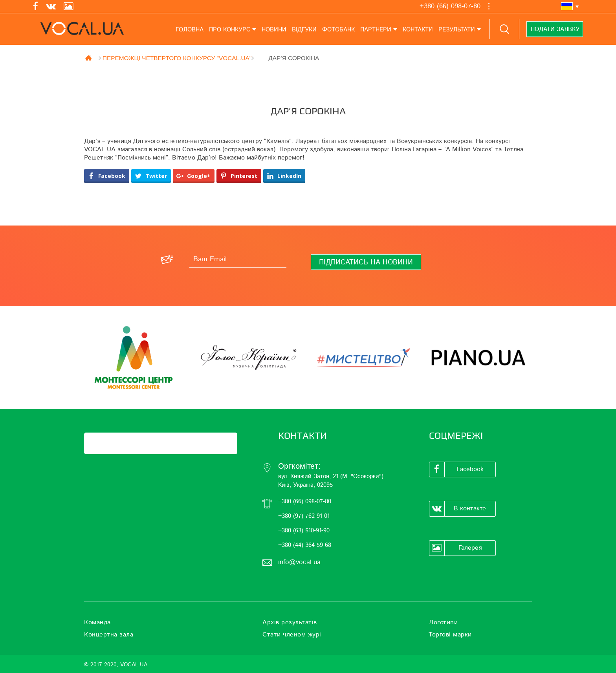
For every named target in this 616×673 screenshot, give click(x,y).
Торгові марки (450, 634)
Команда (97, 622)
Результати (457, 30)
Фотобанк (338, 30)
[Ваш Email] (238, 260)
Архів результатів (290, 622)
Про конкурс (230, 30)
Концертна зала (109, 634)
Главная (89, 58)
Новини (274, 30)
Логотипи (443, 622)
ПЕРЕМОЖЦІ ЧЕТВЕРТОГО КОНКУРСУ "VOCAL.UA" (177, 58)
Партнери (376, 30)
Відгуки (304, 30)
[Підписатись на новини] (366, 262)
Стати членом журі (292, 634)
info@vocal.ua (299, 562)
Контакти (418, 30)
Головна (190, 30)
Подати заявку (555, 29)
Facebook (456, 469)
